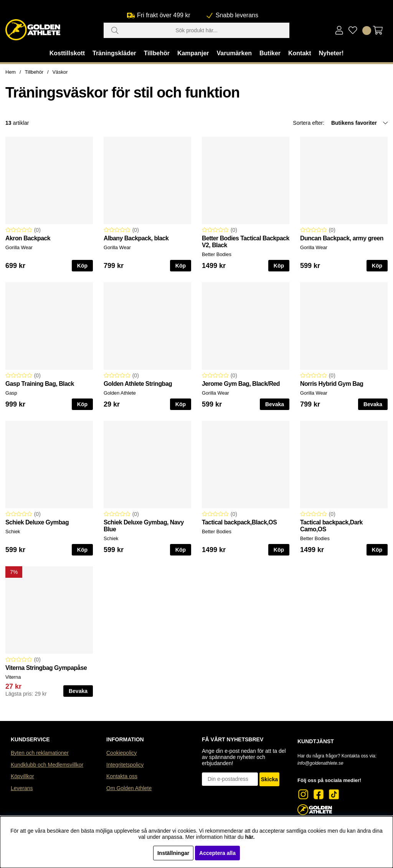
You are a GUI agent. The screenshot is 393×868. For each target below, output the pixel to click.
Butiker (270, 53)
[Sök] (196, 30)
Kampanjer (193, 53)
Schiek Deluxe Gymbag (37, 522)
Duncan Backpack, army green (342, 238)
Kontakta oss (122, 776)
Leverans (22, 788)
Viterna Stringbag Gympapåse (46, 668)
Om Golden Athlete (129, 788)
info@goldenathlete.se (320, 763)
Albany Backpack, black (136, 238)
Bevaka (275, 404)
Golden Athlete (120, 393)
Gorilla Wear (19, 247)
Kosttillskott (67, 53)
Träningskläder (114, 53)
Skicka (269, 779)
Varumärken (234, 53)
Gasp (11, 393)
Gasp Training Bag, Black (40, 384)
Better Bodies (217, 254)
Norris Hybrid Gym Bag (332, 384)
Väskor (60, 72)
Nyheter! (331, 53)
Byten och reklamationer (40, 753)
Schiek (13, 532)
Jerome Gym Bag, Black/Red (241, 384)
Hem (11, 72)
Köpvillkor (22, 776)
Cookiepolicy (121, 753)
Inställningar (173, 853)
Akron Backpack (28, 238)
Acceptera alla (217, 853)
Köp (82, 550)
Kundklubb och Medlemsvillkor (47, 765)
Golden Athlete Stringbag (138, 384)
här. (250, 837)
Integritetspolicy (125, 765)
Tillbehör (157, 53)
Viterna (13, 677)
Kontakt (300, 53)
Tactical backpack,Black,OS (239, 522)
